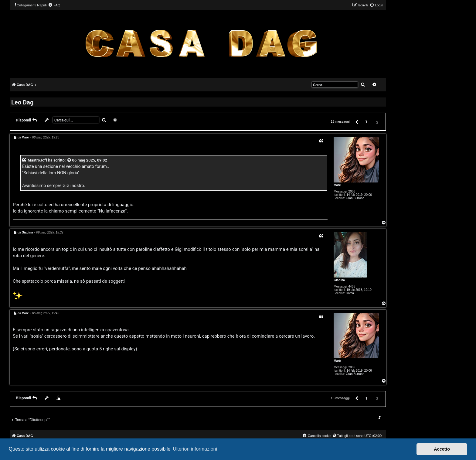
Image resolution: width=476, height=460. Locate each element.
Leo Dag (22, 102)
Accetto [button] (442, 449)
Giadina (339, 280)
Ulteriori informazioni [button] (195, 449)
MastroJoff (37, 160)
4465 (352, 286)
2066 (352, 191)
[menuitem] (54, 5)
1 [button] (366, 122)
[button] (356, 122)
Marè (337, 185)
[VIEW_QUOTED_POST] (70, 160)
